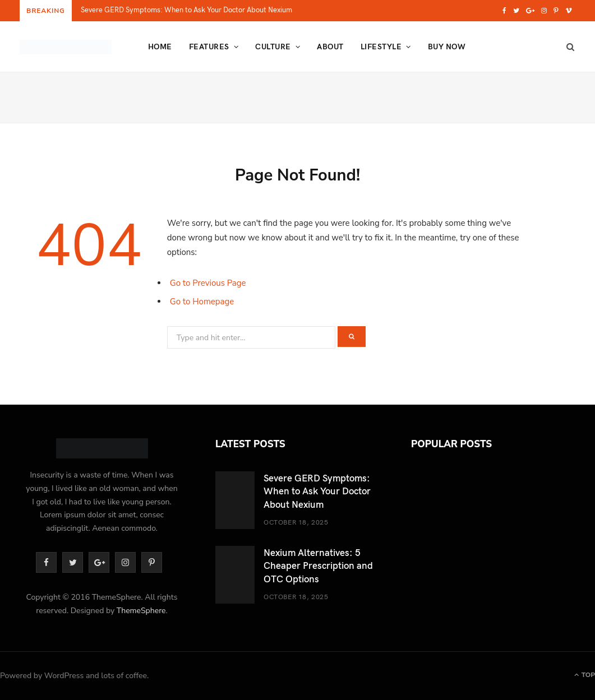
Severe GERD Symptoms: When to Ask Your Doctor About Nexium (186, 10)
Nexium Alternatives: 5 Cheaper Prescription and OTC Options (318, 565)
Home (160, 46)
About (330, 46)
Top (585, 675)
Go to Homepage (202, 302)
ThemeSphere (141, 611)
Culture (273, 46)
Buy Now (447, 46)
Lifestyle (381, 46)
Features (209, 46)
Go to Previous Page (208, 283)
